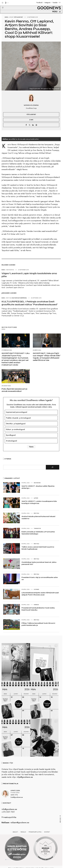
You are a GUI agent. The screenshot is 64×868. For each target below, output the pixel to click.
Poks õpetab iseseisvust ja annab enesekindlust (14, 390)
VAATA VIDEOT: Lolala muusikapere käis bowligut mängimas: (39, 502)
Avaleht (15, 835)
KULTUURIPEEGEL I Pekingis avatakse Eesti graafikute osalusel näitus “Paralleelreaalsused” (30, 303)
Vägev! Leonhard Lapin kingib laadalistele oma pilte (29, 275)
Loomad (36, 589)
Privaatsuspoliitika (9, 820)
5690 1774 (14, 798)
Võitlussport (18, 17)
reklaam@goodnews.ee (20, 825)
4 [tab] (12, 862)
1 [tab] (6, 862)
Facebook (39, 3)
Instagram (48, 3)
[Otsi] (53, 467)
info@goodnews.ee (9, 812)
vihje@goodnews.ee (25, 780)
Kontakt (47, 835)
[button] (1, 5)
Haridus (36, 605)
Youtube (55, 3)
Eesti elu (36, 513)
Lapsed (36, 498)
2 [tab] (8, 862)
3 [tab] (10, 862)
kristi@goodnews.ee (17, 800)
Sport (11, 17)
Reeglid (23, 835)
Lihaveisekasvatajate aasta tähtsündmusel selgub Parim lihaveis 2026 (40, 594)
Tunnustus (37, 528)
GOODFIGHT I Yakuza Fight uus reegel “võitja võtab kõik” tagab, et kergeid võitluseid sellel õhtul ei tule (47, 357)
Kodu (6, 17)
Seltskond (37, 483)
